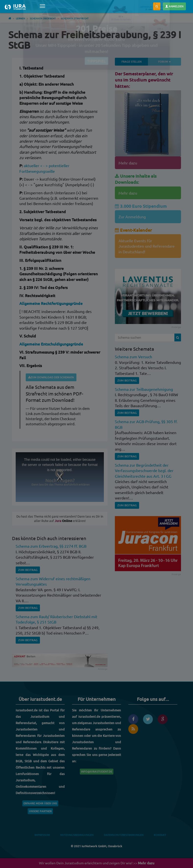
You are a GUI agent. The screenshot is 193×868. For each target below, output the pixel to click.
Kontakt (160, 835)
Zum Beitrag (28, 570)
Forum (170, 61)
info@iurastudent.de (97, 771)
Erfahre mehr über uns (40, 803)
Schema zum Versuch (133, 357)
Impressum (42, 835)
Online (63, 521)
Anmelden (174, 6)
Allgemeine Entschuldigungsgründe (51, 344)
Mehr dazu (128, 163)
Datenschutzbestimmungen (124, 835)
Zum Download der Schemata (51, 377)
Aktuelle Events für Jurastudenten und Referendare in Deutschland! (147, 246)
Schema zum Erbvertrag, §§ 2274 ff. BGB (51, 546)
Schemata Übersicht (43, 18)
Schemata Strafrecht (75, 18)
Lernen (20, 18)
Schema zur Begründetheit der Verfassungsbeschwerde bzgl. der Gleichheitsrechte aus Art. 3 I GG (144, 470)
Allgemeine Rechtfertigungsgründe (51, 303)
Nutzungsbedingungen (77, 835)
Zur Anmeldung (132, 217)
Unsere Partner (40, 811)
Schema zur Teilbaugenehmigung (144, 389)
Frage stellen (132, 62)
